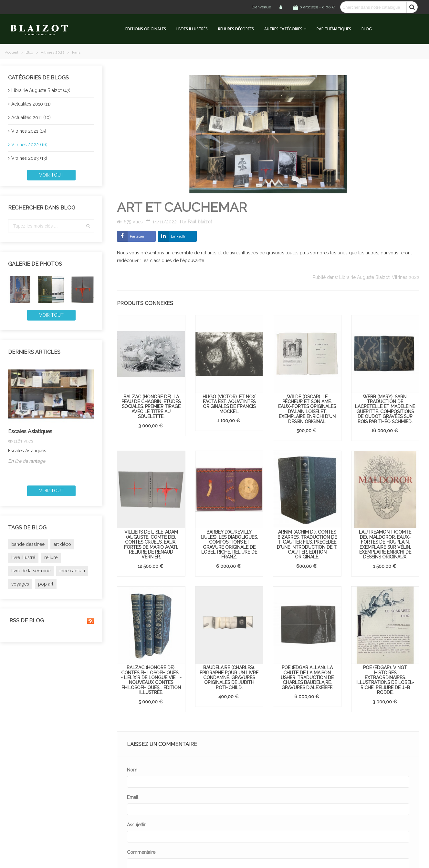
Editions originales (146, 29)
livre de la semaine (31, 571)
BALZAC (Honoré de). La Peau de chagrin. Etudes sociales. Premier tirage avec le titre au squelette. (151, 407)
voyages (20, 584)
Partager (137, 236)
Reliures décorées (236, 29)
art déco (62, 544)
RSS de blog (51, 621)
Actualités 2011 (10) (31, 117)
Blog (367, 29)
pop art (46, 584)
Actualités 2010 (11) (31, 104)
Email (133, 797)
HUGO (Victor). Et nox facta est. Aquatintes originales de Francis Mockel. (229, 404)
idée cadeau (72, 571)
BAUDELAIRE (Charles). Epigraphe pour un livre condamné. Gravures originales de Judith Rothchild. (229, 678)
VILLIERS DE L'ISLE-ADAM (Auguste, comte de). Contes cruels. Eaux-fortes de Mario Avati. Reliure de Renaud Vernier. (151, 544)
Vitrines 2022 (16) (29, 145)
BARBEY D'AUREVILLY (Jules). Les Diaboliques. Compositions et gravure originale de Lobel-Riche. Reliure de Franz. (229, 544)
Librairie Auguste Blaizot (364, 277)
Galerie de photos (35, 264)
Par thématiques (334, 29)
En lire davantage (27, 461)
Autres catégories (283, 29)
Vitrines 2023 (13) (29, 158)
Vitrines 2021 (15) (29, 131)
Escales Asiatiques (30, 431)
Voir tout (51, 175)
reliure (51, 557)
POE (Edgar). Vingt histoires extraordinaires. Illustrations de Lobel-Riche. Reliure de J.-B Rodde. (385, 680)
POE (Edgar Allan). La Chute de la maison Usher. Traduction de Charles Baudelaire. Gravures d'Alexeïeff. (307, 678)
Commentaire (141, 852)
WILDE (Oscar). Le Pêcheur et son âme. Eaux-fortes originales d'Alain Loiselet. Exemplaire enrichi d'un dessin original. (307, 409)
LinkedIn (179, 236)
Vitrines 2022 (406, 277)
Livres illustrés (192, 29)
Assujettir (136, 825)
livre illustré (23, 557)
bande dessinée (28, 544)
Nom (132, 770)
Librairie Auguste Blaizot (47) (41, 90)
